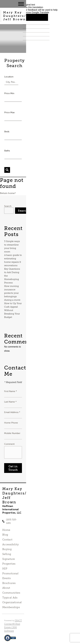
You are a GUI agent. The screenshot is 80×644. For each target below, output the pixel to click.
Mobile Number (12, 433)
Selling (7, 554)
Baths (7, 151)
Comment (9, 444)
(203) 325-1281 (12, 521)
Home (6, 530)
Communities (11, 593)
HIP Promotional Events (10, 573)
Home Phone (11, 423)
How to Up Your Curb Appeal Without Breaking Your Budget (13, 310)
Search (8, 206)
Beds (7, 131)
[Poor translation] (42, 17)
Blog (5, 535)
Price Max (9, 112)
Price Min (9, 93)
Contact (7, 540)
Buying (7, 549)
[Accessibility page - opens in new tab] (10, 639)
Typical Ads (10, 598)
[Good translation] (29, 17)
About (6, 588)
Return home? (8, 193)
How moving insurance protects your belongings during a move (12, 293)
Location (9, 77)
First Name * (11, 391)
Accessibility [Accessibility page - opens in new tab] (10, 544)
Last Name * (10, 402)
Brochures (9, 583)
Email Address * (12, 412)
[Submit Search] (7, 170)
